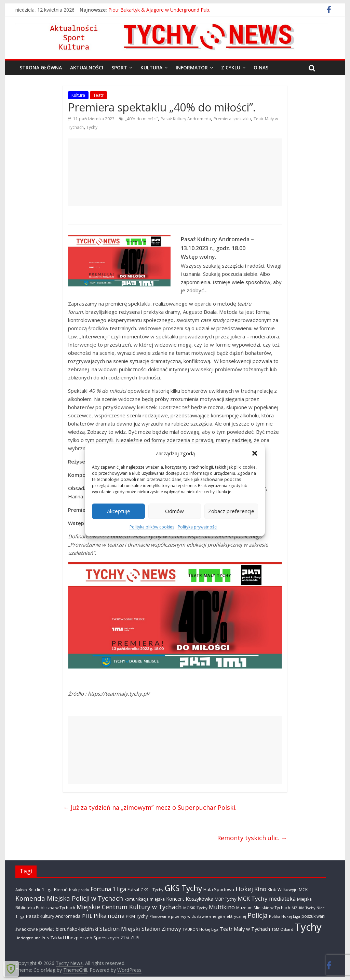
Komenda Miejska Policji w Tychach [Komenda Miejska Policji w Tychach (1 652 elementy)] (69, 898)
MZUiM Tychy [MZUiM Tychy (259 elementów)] (303, 908)
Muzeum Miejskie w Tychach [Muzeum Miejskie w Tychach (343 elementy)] (263, 908)
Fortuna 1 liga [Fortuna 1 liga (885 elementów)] (108, 889)
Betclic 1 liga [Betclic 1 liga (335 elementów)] (41, 889)
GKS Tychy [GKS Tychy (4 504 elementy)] (183, 888)
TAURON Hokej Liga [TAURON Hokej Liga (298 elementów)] (200, 929)
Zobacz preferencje (231, 511)
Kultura (151, 68)
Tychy (92, 127)
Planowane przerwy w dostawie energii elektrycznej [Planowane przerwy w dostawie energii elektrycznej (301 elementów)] (198, 916)
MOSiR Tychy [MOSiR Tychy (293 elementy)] (195, 908)
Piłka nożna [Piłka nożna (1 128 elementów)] (109, 916)
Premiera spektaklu (232, 119)
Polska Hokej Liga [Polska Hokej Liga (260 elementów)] (285, 916)
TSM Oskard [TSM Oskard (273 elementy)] (282, 929)
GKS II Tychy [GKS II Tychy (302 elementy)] (152, 890)
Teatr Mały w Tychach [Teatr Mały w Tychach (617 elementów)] (245, 929)
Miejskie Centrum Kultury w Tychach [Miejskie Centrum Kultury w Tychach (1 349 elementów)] (129, 907)
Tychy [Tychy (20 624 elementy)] (308, 927)
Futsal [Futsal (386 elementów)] (133, 890)
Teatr (98, 95)
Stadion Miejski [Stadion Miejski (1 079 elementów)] (120, 929)
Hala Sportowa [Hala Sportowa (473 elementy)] (219, 889)
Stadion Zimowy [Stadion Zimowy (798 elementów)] (161, 929)
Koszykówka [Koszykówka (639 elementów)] (199, 899)
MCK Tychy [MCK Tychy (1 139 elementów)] (253, 898)
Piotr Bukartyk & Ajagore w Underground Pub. (159, 10)
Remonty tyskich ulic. (252, 838)
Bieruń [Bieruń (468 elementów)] (61, 889)
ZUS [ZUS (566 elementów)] (135, 937)
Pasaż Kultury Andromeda (186, 119)
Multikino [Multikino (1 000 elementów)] (222, 907)
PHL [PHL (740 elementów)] (87, 916)
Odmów (174, 511)
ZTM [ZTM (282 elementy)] (125, 938)
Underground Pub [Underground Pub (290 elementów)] (32, 938)
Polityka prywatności (198, 527)
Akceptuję (118, 511)
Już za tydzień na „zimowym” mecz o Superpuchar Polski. (150, 807)
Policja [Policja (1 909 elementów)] (258, 915)
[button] (255, 453)
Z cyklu (231, 68)
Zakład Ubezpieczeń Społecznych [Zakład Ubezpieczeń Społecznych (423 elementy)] (85, 938)
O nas (261, 68)
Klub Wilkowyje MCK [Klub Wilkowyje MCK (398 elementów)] (288, 890)
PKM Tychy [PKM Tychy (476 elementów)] (137, 916)
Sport (119, 68)
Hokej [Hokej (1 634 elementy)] (244, 889)
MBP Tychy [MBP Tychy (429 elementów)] (225, 899)
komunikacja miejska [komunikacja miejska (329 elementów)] (145, 899)
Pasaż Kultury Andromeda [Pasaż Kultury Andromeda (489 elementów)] (53, 916)
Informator (192, 68)
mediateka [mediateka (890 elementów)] (282, 899)
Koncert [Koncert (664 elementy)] (175, 899)
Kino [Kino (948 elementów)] (260, 889)
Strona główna (41, 68)
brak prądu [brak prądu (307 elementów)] (79, 890)
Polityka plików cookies (152, 527)
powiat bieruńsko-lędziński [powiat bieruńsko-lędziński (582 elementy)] (69, 929)
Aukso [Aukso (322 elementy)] (21, 890)
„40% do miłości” (142, 119)
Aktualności (87, 68)
